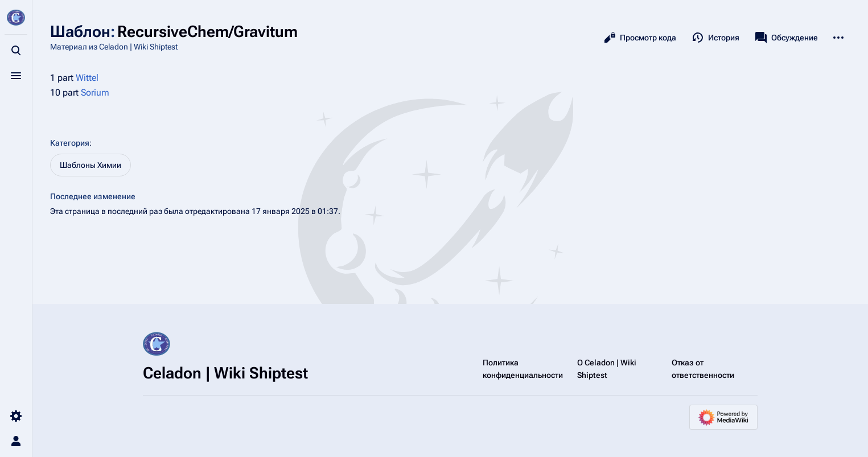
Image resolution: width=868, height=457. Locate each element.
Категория (70, 143)
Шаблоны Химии (90, 165)
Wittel (87, 78)
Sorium (95, 92)
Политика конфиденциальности (523, 369)
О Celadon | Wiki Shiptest (607, 369)
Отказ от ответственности (703, 369)
